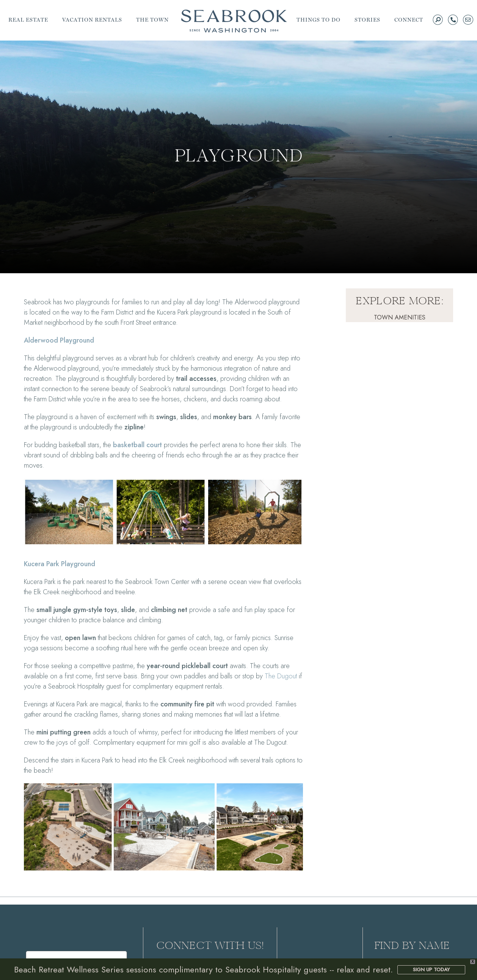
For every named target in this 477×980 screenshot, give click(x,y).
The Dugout (281, 676)
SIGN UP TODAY (431, 970)
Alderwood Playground (59, 340)
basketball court (137, 445)
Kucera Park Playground (60, 564)
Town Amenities (400, 317)
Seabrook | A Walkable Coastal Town (234, 21)
